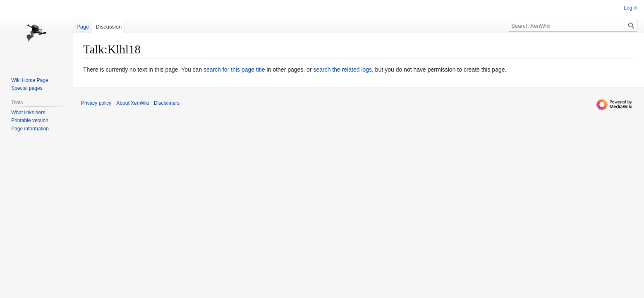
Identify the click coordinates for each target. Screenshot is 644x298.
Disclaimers (167, 103)
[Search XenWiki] (573, 26)
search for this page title (234, 70)
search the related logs (342, 70)
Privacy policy (96, 103)
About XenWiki (133, 103)
